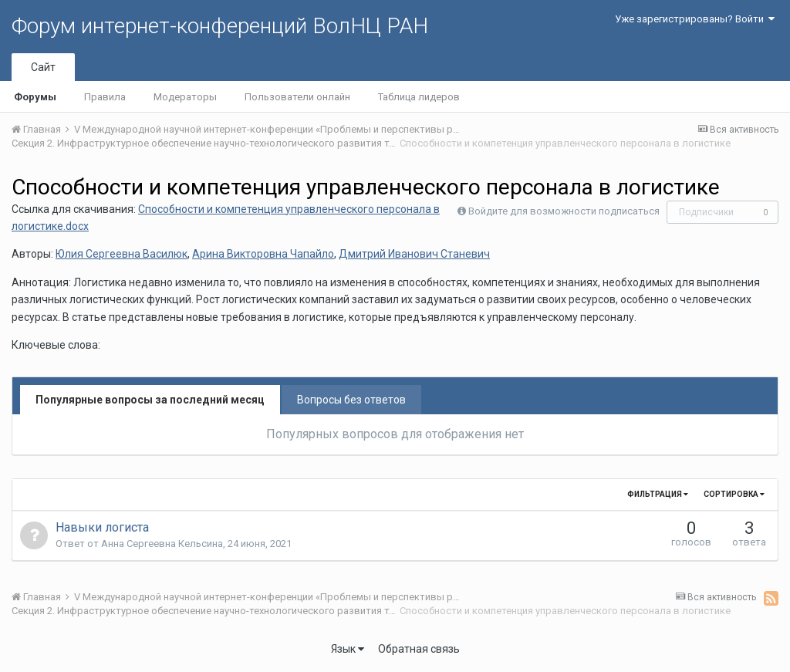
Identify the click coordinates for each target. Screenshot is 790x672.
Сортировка (734, 494)
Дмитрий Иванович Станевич (414, 254)
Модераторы (185, 97)
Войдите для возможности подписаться (564, 211)
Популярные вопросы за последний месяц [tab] (150, 400)
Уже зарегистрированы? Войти (695, 19)
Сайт (43, 67)
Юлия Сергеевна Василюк (122, 254)
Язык (348, 649)
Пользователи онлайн (297, 97)
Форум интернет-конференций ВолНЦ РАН (220, 26)
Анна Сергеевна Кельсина (162, 544)
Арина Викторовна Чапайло (263, 254)
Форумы (35, 97)
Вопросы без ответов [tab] (351, 400)
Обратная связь (419, 649)
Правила (105, 97)
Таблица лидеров (419, 97)
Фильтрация (658, 494)
